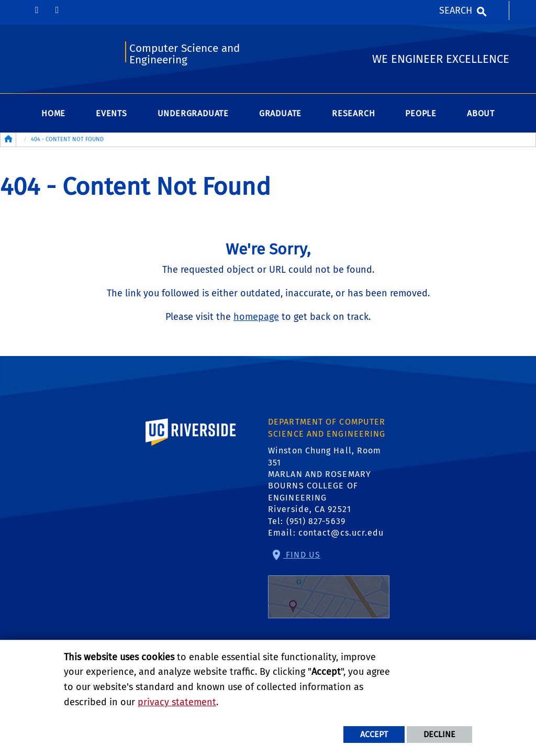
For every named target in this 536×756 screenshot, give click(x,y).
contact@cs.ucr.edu (341, 533)
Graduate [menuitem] (280, 113)
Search (456, 10)
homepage (256, 317)
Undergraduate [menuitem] (193, 113)
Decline (439, 734)
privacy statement (177, 702)
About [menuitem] (481, 113)
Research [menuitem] (353, 113)
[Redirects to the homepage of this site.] (8, 140)
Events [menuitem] (111, 113)
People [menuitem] (421, 113)
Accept (374, 734)
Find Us (329, 584)
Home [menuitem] (53, 113)
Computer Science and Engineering (185, 54)
